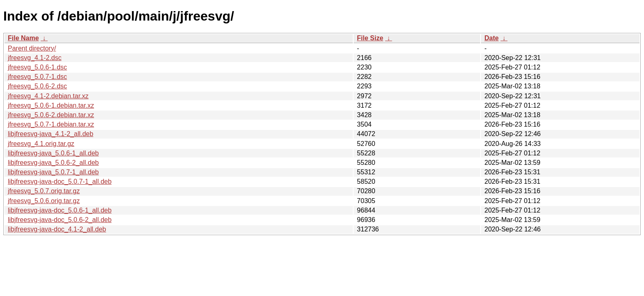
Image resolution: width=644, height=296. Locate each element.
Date (491, 38)
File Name (23, 38)
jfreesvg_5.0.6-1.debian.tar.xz (51, 105)
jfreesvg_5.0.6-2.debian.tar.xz (51, 115)
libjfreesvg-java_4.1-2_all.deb (51, 134)
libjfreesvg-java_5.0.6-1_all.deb (53, 153)
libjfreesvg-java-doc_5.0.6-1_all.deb (60, 210)
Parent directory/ (32, 48)
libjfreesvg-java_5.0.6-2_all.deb (53, 163)
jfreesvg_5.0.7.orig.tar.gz (44, 191)
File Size (370, 38)
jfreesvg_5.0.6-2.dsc (37, 86)
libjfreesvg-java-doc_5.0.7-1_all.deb (60, 182)
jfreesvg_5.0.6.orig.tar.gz (44, 201)
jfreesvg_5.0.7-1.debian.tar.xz (51, 124)
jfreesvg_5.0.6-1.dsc (37, 67)
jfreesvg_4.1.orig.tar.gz (41, 144)
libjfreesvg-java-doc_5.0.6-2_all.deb (60, 220)
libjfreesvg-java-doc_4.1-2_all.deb (57, 229)
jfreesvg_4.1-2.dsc (35, 58)
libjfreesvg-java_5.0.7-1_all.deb (53, 172)
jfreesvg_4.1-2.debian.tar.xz (48, 96)
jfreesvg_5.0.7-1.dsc (37, 77)
